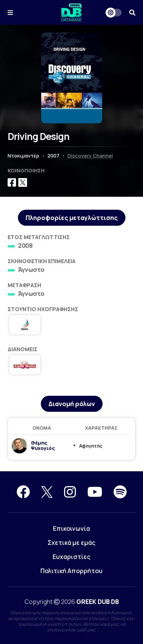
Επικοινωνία (71, 528)
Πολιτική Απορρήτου (71, 571)
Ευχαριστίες (71, 557)
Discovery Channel (90, 156)
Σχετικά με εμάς (71, 543)
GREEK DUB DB (98, 602)
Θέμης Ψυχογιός (43, 445)
